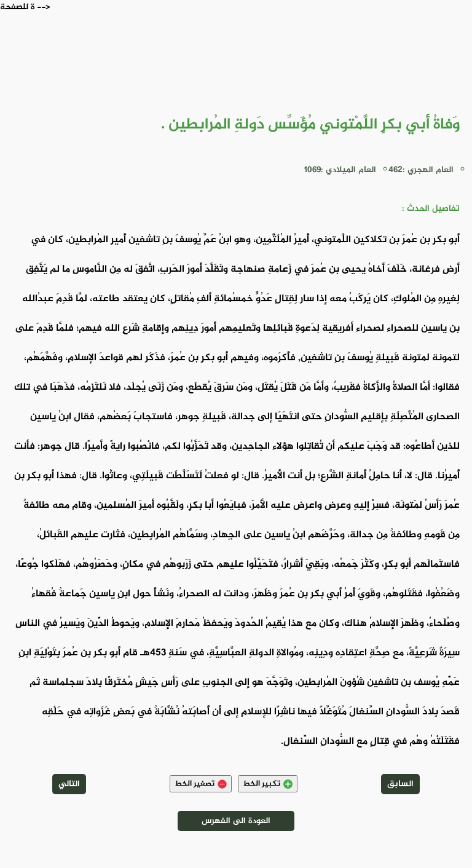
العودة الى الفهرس (236, 821)
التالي (69, 784)
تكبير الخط (268, 784)
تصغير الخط (201, 784)
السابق (400, 784)
